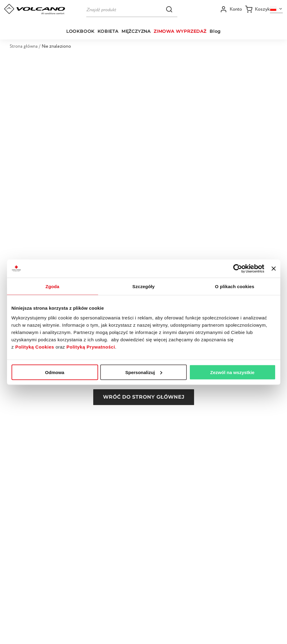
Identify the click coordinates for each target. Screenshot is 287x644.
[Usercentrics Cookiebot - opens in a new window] (238, 268)
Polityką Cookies (35, 347)
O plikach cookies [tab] (235, 286)
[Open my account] (231, 9)
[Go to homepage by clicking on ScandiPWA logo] (35, 9)
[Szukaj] (132, 9)
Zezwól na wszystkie (232, 372)
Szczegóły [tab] (143, 286)
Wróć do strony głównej (144, 397)
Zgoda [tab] (53, 286)
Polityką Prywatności (91, 347)
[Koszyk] (258, 9)
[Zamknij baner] (274, 268)
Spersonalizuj (144, 372)
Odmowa (55, 372)
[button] (169, 9)
